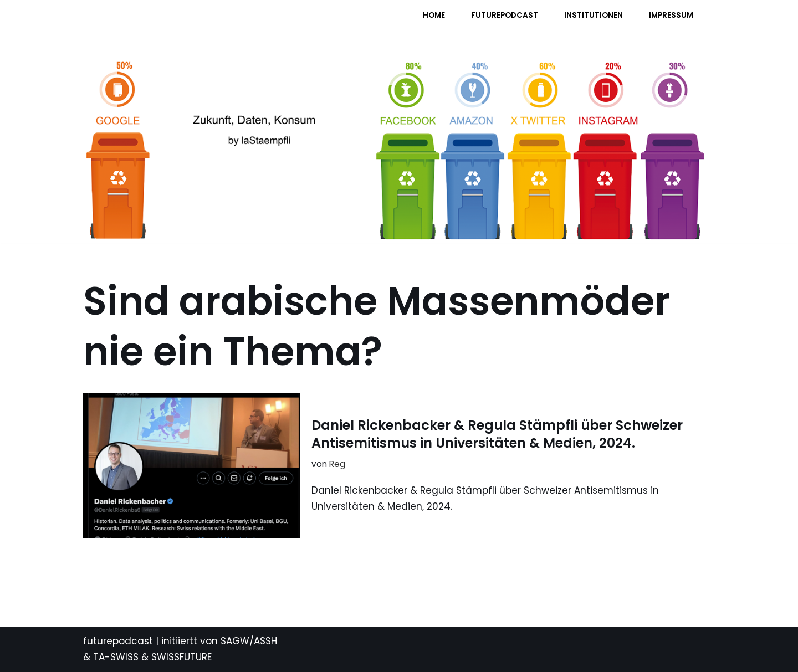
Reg (337, 464)
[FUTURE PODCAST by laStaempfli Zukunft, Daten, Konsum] (193, 22)
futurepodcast (118, 641)
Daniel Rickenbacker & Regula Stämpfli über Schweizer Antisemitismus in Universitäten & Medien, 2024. (497, 434)
